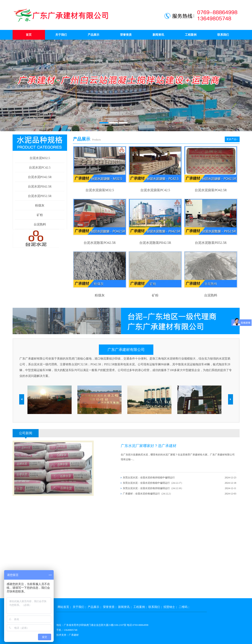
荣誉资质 (126, 35)
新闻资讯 (158, 35)
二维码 (183, 607)
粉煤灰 (40, 205)
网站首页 (63, 607)
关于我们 (61, 35)
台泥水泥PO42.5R (40, 177)
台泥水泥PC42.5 (40, 167)
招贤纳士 (169, 607)
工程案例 (191, 35)
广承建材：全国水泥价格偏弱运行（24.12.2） (148, 494)
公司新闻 (26, 433)
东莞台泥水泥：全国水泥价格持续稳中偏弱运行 (149, 478)
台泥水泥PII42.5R (40, 186)
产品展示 (93, 35)
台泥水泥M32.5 (40, 158)
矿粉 (40, 215)
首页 (29, 35)
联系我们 (223, 35)
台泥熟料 (40, 224)
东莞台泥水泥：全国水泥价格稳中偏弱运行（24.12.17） (153, 483)
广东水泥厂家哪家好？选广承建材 (149, 446)
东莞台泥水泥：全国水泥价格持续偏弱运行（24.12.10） (153, 488)
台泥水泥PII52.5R (40, 196)
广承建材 (74, 635)
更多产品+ (232, 139)
